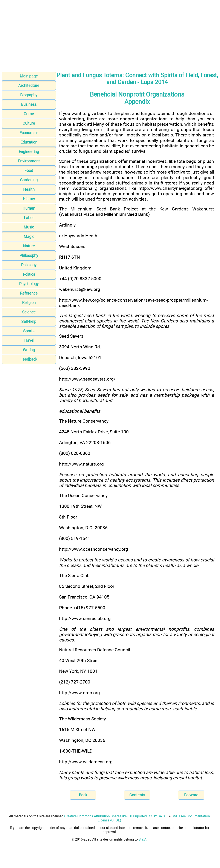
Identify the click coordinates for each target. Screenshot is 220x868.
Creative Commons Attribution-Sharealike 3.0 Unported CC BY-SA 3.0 (116, 816)
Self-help (29, 321)
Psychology (29, 284)
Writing (29, 350)
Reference (29, 293)
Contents (137, 795)
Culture (29, 123)
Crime (29, 114)
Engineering (29, 152)
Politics (29, 274)
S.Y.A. (143, 839)
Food (29, 170)
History (29, 199)
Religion (29, 303)
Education (29, 142)
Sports (29, 331)
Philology (29, 265)
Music (29, 227)
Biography (29, 95)
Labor (29, 218)
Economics (29, 133)
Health (29, 189)
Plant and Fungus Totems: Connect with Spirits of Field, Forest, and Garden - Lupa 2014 (137, 79)
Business (29, 104)
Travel (29, 340)
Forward (191, 795)
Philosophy (29, 255)
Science (29, 312)
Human (29, 208)
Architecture (29, 85)
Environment (29, 161)
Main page (29, 76)
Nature (29, 246)
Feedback (29, 359)
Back (83, 795)
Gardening (29, 180)
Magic (29, 237)
